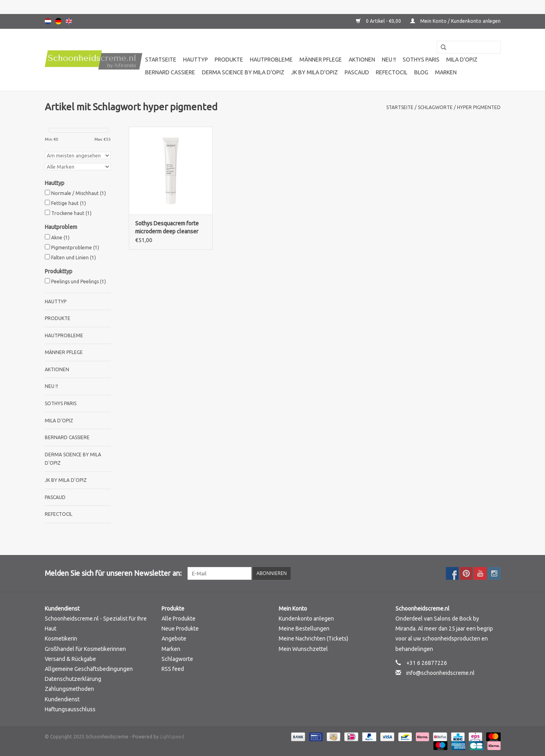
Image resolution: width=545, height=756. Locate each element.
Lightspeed (172, 737)
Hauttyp (196, 60)
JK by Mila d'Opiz (314, 72)
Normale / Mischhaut (79, 193)
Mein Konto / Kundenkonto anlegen (455, 21)
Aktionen (362, 60)
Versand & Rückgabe (70, 659)
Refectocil (392, 72)
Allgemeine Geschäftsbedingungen (89, 669)
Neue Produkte (180, 629)
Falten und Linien (74, 258)
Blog (421, 72)
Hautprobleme (271, 60)
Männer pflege (321, 60)
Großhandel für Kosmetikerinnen (85, 649)
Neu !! (389, 60)
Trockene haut (71, 213)
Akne (60, 238)
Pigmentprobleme (75, 248)
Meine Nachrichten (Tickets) (313, 639)
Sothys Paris (421, 60)
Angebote (174, 639)
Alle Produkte (179, 619)
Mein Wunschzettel (303, 649)
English (69, 21)
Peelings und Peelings (79, 282)
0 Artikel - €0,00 (379, 21)
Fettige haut (69, 203)
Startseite (161, 60)
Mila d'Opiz (462, 60)
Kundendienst (62, 699)
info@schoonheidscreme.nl (440, 673)
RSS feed (173, 669)
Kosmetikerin (61, 639)
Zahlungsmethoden (69, 689)
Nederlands (48, 21)
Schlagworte (435, 107)
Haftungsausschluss (70, 709)
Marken (446, 72)
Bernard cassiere (170, 72)
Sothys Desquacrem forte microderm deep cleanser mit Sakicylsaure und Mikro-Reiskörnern (169, 228)
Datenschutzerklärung (73, 679)
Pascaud (357, 72)
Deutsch (58, 21)
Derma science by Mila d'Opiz (243, 72)
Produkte (229, 60)
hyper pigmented (479, 107)
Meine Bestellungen (304, 629)
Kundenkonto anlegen (306, 619)
